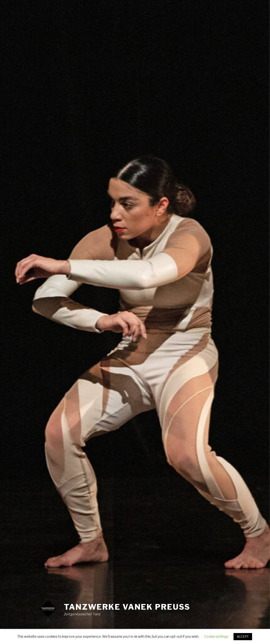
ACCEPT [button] (243, 637)
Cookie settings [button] (216, 637)
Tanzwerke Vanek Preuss (127, 607)
